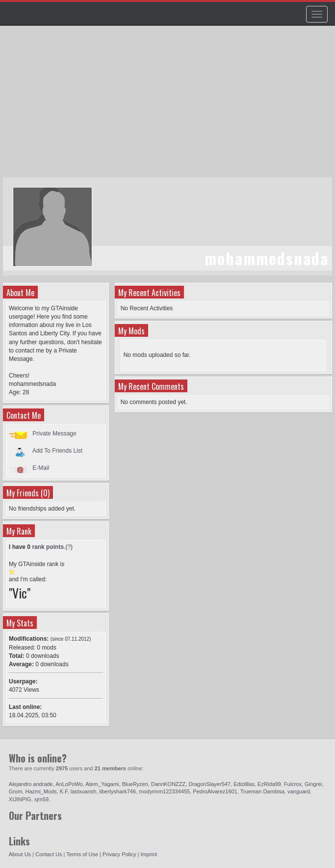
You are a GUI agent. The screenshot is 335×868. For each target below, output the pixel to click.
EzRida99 (269, 784)
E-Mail (41, 468)
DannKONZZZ (168, 784)
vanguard (299, 791)
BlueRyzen (135, 784)
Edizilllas (244, 784)
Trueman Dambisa (262, 791)
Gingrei (313, 784)
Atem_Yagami (102, 784)
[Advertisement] (169, 106)
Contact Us (49, 854)
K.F (64, 791)
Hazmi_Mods (41, 791)
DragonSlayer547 (209, 784)
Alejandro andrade (31, 784)
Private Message (54, 434)
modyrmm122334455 (164, 791)
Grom (16, 791)
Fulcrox (293, 784)
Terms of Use (82, 854)
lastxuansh (84, 791)
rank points (48, 547)
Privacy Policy (119, 854)
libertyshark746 (118, 791)
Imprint (149, 854)
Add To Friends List (58, 451)
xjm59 (41, 799)
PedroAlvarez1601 (215, 791)
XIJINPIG (20, 799)
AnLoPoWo (69, 784)
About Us (20, 854)
